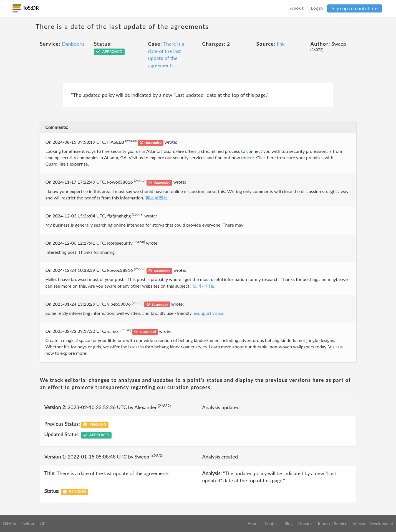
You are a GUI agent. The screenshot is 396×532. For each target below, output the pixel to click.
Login (317, 8)
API (43, 523)
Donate (305, 523)
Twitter (28, 523)
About (297, 8)
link (281, 44)
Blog (288, 523)
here (250, 157)
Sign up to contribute (355, 8)
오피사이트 (204, 286)
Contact (272, 523)
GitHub (9, 523)
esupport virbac (209, 313)
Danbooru (73, 44)
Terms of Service (332, 523)
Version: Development (373, 523)
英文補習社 (157, 198)
